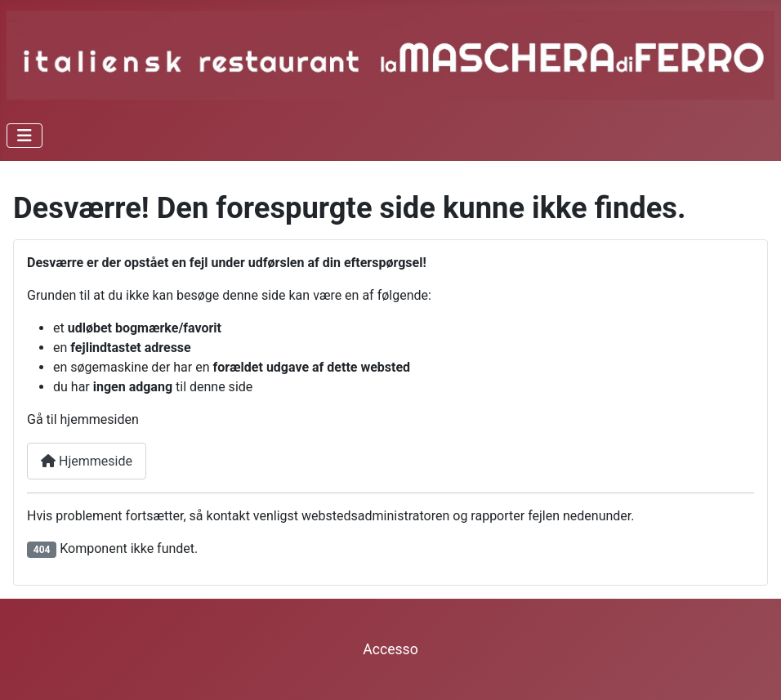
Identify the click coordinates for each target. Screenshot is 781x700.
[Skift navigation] (25, 136)
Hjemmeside (87, 461)
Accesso (390, 649)
